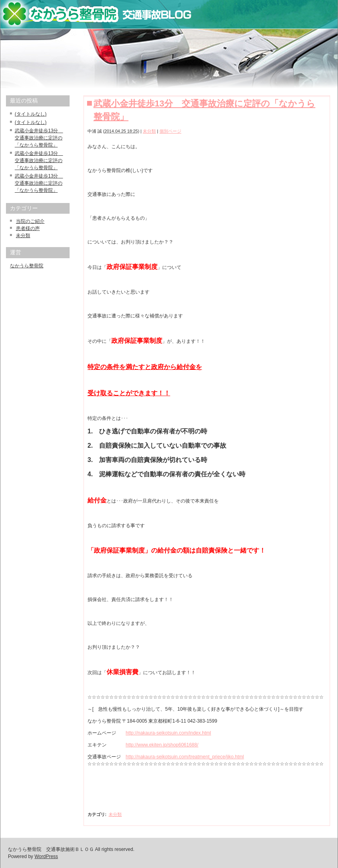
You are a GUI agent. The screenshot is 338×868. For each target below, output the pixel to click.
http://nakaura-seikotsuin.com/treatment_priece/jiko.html (185, 757)
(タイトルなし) (31, 114)
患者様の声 (28, 228)
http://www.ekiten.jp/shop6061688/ (162, 745)
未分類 (149, 131)
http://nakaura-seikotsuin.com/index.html (168, 733)
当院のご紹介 (30, 221)
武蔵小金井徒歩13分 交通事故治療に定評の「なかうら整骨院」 (39, 138)
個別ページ (170, 131)
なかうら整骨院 (27, 266)
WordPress (46, 856)
